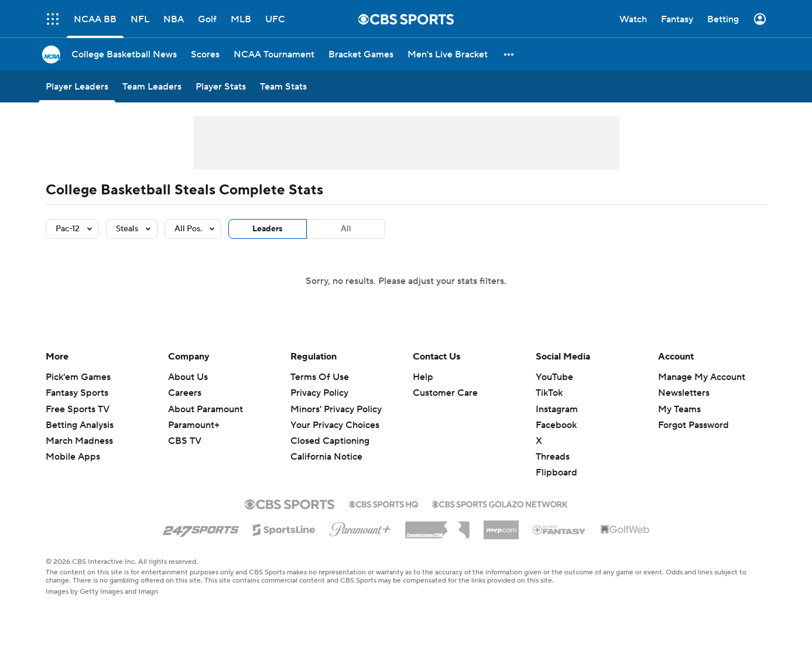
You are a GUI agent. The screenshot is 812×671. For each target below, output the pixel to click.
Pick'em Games (78, 377)
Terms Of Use (320, 377)
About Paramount (205, 409)
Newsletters (684, 393)
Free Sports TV (78, 409)
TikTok (549, 393)
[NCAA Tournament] (274, 54)
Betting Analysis (80, 425)
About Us (188, 377)
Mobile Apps (73, 457)
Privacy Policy (319, 393)
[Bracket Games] (361, 54)
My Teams (679, 409)
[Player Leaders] (77, 86)
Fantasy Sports (77, 393)
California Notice (326, 457)
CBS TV (185, 441)
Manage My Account (702, 377)
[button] (509, 54)
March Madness (79, 441)
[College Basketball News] (124, 54)
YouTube (554, 377)
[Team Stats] (283, 86)
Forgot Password (693, 425)
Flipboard (556, 473)
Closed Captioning (330, 441)
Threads (553, 457)
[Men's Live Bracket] (448, 54)
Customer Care (445, 393)
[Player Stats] (221, 86)
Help (423, 377)
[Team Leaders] (152, 86)
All (346, 229)
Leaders (268, 229)
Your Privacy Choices (335, 425)
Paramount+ (194, 425)
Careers (185, 393)
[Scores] (205, 54)
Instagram (557, 409)
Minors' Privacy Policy (336, 409)
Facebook (556, 425)
